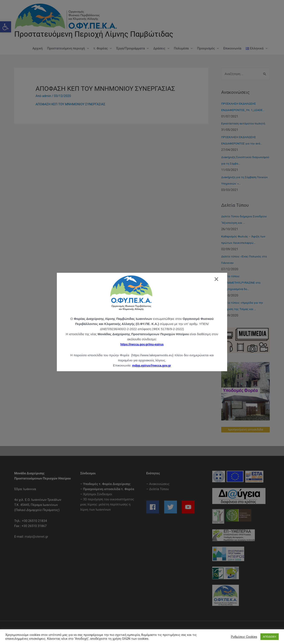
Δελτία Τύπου (159, 489)
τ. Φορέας (101, 48)
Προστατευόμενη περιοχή (66, 48)
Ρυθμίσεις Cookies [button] (244, 637)
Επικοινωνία (232, 48)
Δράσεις (159, 48)
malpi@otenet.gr (37, 537)
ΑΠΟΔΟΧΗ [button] (270, 637)
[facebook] (155, 507)
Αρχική (37, 48)
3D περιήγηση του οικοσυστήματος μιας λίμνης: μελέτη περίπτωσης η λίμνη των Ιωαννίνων (107, 504)
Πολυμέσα (181, 48)
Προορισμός (206, 48)
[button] (6, 27)
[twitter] (173, 507)
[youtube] (189, 507)
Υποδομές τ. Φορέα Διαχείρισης (107, 484)
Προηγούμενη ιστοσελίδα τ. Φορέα (109, 489)
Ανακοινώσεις (159, 484)
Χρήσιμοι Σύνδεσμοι (98, 494)
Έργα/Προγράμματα (130, 48)
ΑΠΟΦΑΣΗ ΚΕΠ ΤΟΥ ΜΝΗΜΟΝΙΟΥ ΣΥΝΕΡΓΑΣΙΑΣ (70, 104)
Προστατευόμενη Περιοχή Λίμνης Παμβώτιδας (94, 34)
